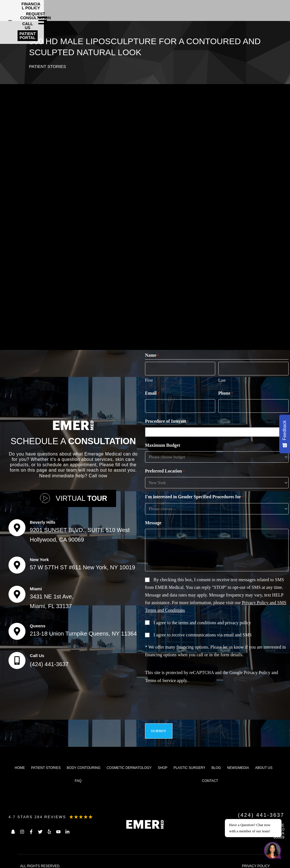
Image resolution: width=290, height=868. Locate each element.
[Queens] (17, 628)
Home (20, 762)
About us (264, 762)
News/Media (238, 762)
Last (222, 379)
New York (39, 557)
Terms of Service (160, 678)
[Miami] (17, 591)
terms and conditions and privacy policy (215, 621)
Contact (210, 775)
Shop (163, 762)
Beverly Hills (42, 519)
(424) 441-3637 (49, 661)
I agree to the (202, 621)
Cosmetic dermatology (129, 762)
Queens (38, 623)
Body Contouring (84, 762)
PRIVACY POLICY (256, 861)
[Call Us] (17, 658)
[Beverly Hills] (17, 525)
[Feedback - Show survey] (285, 434)
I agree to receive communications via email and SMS (203, 633)
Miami (36, 586)
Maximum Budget (163, 443)
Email (152, 392)
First (149, 379)
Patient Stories (49, 66)
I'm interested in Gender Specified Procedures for (194, 495)
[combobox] (218, 430)
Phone (226, 392)
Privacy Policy (257, 671)
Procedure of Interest (167, 420)
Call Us (37, 653)
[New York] (17, 562)
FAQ (78, 775)
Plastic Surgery (189, 762)
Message (153, 521)
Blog (216, 762)
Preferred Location (165, 469)
